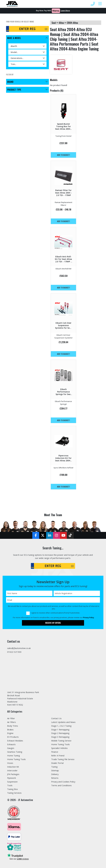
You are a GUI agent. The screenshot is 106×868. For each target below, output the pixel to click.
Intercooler (12, 770)
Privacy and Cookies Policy (63, 782)
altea (61, 23)
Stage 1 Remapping (60, 730)
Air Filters (12, 722)
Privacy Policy (89, 618)
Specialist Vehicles (60, 748)
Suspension (13, 782)
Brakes (10, 730)
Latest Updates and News (64, 722)
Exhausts (12, 744)
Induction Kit (13, 767)
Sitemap (55, 770)
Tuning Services (15, 793)
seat (54, 23)
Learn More (65, 11)
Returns (55, 778)
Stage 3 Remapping (60, 737)
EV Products (13, 737)
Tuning (54, 767)
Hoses (10, 763)
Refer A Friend (58, 756)
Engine (10, 733)
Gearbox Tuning (15, 752)
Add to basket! (63, 155)
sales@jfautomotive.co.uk (19, 648)
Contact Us (56, 718)
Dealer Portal (57, 763)
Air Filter (11, 718)
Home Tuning (14, 756)
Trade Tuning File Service (63, 759)
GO (46, 29)
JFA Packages (13, 774)
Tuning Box (12, 789)
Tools (10, 785)
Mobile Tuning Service (62, 741)
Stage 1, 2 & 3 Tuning (61, 726)
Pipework (12, 778)
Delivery (55, 774)
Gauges (11, 748)
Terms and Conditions (62, 785)
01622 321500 (14, 652)
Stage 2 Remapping (60, 733)
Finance (55, 752)
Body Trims (13, 726)
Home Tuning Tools (17, 759)
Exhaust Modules (15, 741)
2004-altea (72, 23)
